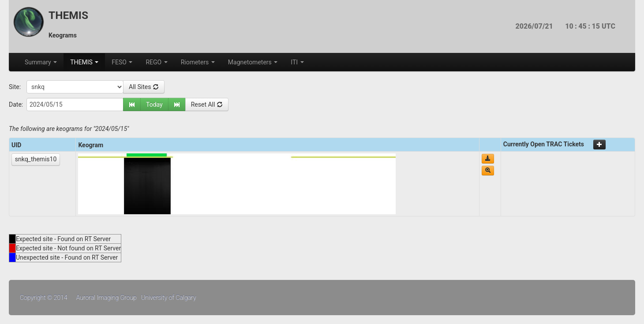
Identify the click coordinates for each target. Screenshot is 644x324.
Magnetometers (253, 62)
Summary (41, 62)
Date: (16, 104)
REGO (156, 62)
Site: (15, 87)
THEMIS (84, 62)
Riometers (198, 62)
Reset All (207, 104)
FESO (122, 62)
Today (154, 104)
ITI (297, 62)
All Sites (144, 87)
